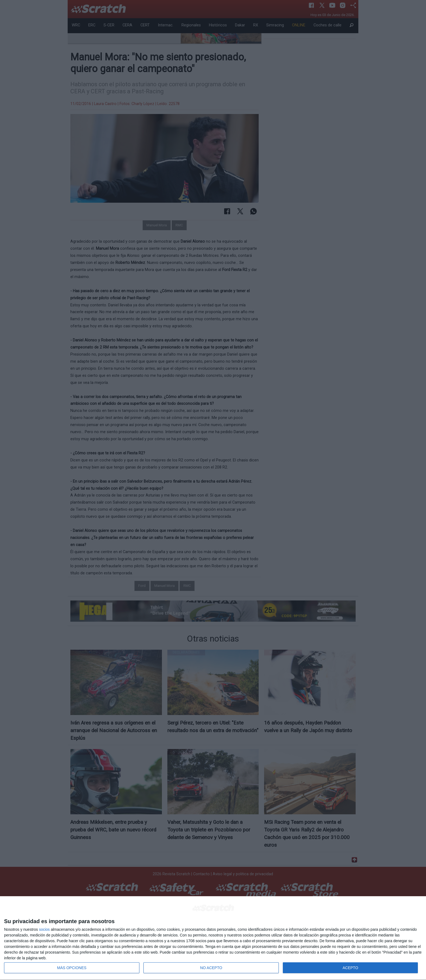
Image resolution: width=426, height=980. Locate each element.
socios (44, 929)
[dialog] (213, 938)
